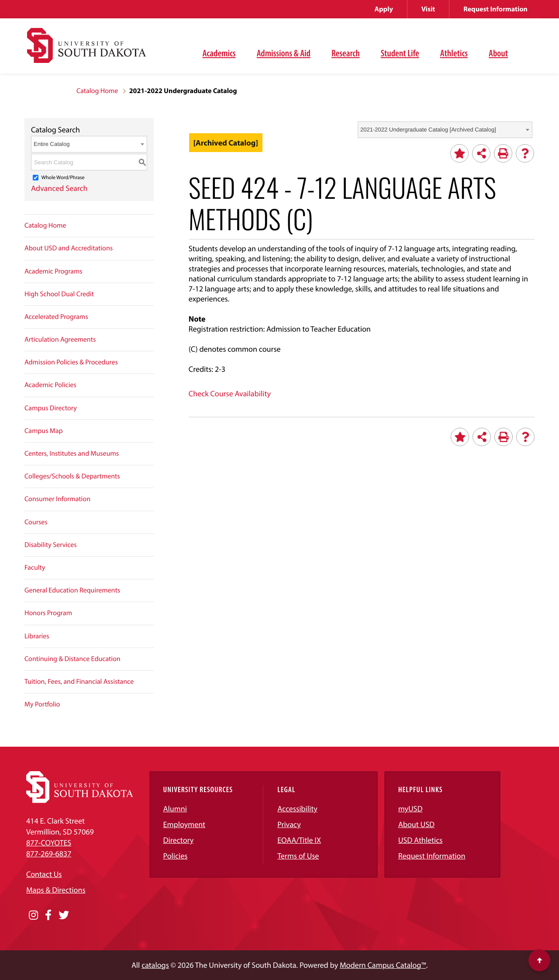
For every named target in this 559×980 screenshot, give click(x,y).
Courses (36, 522)
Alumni (175, 809)
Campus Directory (51, 408)
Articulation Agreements (60, 339)
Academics (219, 53)
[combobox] (445, 130)
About (498, 53)
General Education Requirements (72, 590)
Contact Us (44, 874)
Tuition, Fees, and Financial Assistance (79, 682)
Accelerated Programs (56, 317)
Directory (179, 840)
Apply (384, 9)
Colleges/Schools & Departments (72, 476)
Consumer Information (57, 499)
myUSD (411, 809)
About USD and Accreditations (69, 248)
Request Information (495, 9)
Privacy (289, 824)
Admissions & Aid (284, 53)
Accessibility (297, 809)
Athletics (454, 53)
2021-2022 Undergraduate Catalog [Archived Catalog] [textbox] (428, 130)
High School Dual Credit (59, 294)
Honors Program (48, 613)
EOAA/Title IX (299, 840)
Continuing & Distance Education (72, 659)
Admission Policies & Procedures (71, 362)
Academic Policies (50, 385)
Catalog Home (97, 91)
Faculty (35, 568)
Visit (428, 9)
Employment (185, 824)
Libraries (37, 636)
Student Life (400, 53)
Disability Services (51, 545)
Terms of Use (298, 856)
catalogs (155, 965)
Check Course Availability (230, 393)
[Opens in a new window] (33, 915)
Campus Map (44, 431)
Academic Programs (53, 271)
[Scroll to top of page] (539, 960)
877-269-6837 (49, 854)
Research (346, 53)
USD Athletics (421, 840)
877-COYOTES (49, 843)
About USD (416, 824)
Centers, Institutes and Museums (72, 454)
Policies (176, 856)
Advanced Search (59, 188)
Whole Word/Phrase (63, 178)
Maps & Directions (56, 890)
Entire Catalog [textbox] (52, 144)
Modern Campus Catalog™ (383, 965)
